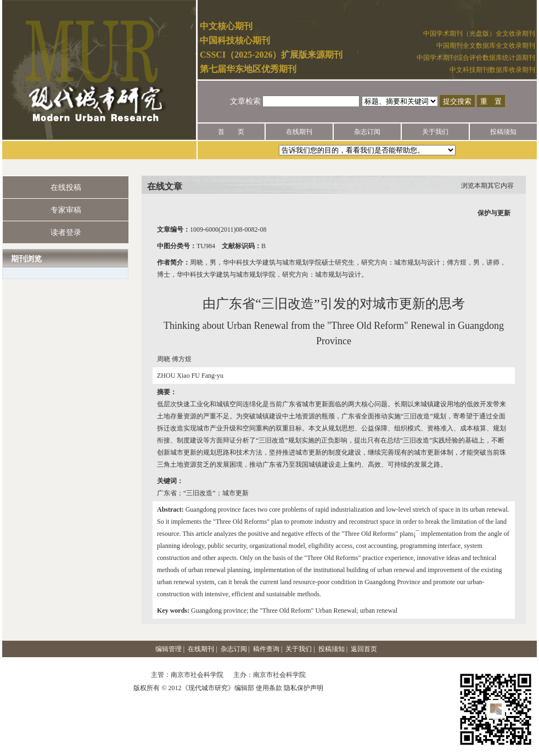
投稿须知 (503, 132)
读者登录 (66, 233)
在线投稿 (66, 187)
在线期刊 (299, 132)
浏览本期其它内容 (487, 186)
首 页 (231, 132)
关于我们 (435, 132)
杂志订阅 (367, 132)
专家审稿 (66, 210)
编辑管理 (169, 649)
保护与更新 (494, 213)
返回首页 (364, 649)
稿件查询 (266, 649)
